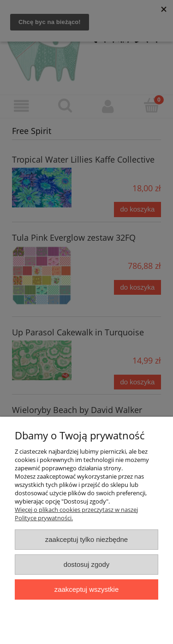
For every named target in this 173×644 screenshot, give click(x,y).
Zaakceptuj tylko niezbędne (86, 539)
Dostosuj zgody (87, 564)
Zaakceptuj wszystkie (86, 589)
